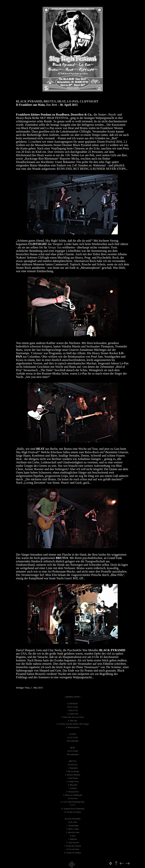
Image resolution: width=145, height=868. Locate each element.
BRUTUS (50, 101)
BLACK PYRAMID (29, 101)
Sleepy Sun (55, 247)
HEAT (61, 101)
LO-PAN (73, 101)
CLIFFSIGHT (89, 101)
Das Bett (52, 105)
